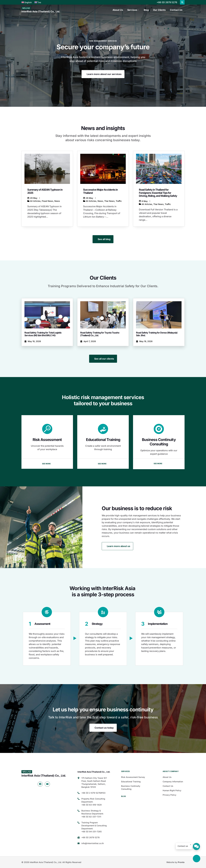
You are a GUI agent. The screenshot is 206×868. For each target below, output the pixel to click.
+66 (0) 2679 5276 (167, 2)
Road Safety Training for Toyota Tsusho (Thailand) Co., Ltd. (100, 334)
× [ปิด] (191, 845)
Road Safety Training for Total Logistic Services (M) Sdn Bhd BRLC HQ (43, 334)
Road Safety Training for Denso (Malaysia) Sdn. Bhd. (157, 334)
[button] (182, 2)
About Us (118, 10)
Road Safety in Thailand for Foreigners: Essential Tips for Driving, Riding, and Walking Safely (158, 193)
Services (133, 10)
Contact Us (176, 10)
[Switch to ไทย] (38, 2)
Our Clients (159, 10)
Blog (146, 10)
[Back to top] (197, 859)
